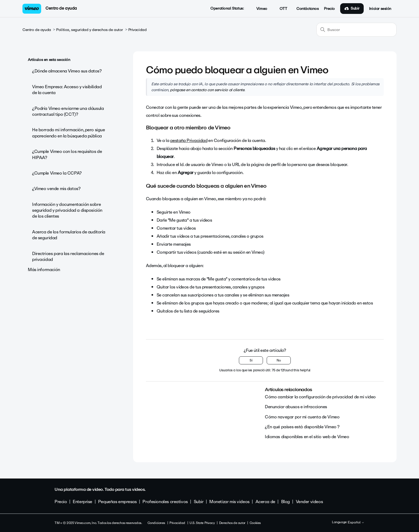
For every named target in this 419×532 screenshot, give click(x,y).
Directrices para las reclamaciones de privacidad (68, 257)
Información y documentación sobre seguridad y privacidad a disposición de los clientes (67, 210)
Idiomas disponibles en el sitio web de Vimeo (307, 437)
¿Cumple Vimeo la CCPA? (57, 173)
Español (356, 523)
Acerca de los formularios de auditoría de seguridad (69, 235)
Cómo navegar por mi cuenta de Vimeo (302, 417)
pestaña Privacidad (189, 140)
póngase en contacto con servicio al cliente (207, 90)
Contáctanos (307, 9)
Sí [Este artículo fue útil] (251, 360)
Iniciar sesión (380, 9)
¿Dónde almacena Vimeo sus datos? (67, 71)
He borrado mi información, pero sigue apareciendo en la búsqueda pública (68, 133)
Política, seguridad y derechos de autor (90, 30)
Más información (44, 270)
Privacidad (137, 30)
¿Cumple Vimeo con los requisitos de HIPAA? (67, 154)
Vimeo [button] (259, 9)
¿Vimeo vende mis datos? (56, 189)
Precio (329, 9)
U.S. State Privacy (202, 523)
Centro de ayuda (61, 8)
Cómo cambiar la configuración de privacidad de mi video (320, 397)
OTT (280, 9)
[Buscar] (356, 30)
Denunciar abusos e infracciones (296, 407)
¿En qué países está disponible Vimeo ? (302, 427)
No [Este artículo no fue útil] (279, 360)
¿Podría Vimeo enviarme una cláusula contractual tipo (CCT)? (68, 111)
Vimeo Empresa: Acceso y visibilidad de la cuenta (67, 90)
